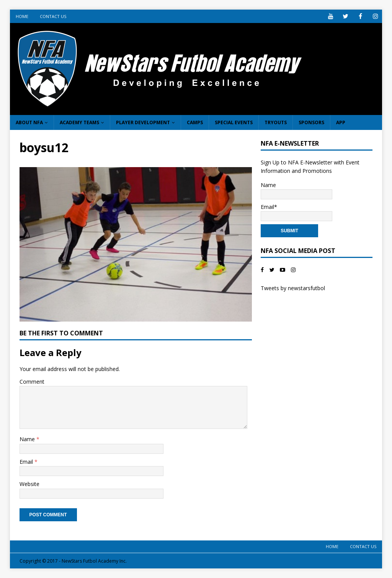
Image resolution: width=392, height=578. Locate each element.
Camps (195, 122)
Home (22, 16)
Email (27, 462)
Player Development (143, 122)
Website (29, 484)
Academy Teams (79, 122)
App (341, 122)
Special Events (234, 122)
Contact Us (53, 16)
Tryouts (276, 122)
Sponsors (311, 122)
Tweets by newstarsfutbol (293, 288)
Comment (32, 382)
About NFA (29, 122)
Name (28, 439)
